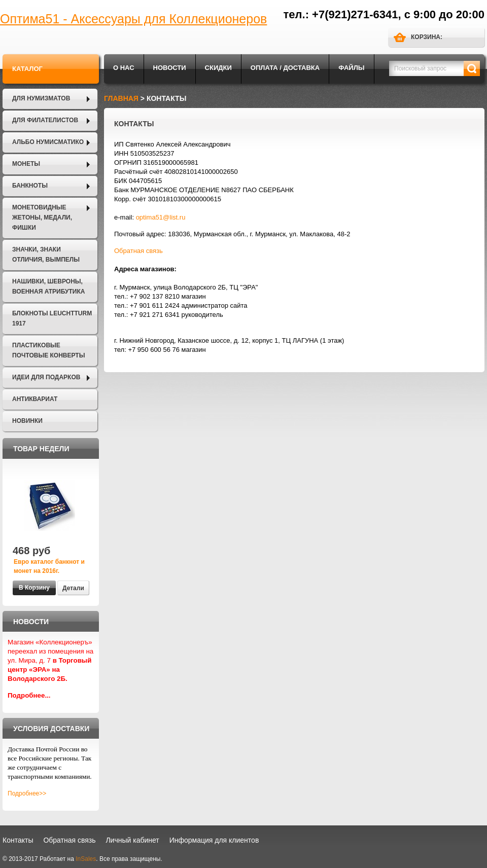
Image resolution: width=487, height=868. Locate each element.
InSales (86, 859)
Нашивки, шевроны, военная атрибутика (48, 286)
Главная (121, 98)
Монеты (26, 164)
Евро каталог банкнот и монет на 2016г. (49, 566)
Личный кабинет (132, 840)
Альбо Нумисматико (48, 142)
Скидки (218, 68)
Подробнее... (29, 695)
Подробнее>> (27, 793)
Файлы (351, 68)
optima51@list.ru (161, 217)
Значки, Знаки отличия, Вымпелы (46, 255)
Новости (170, 68)
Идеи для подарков (46, 377)
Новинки (27, 421)
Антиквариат (35, 399)
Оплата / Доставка (285, 68)
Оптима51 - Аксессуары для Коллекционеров (133, 19)
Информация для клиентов (214, 840)
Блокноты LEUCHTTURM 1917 (52, 318)
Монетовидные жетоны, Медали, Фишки (42, 218)
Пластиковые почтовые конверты (48, 350)
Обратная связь (138, 251)
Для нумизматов (41, 98)
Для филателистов (45, 120)
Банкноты (30, 186)
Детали (73, 588)
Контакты (18, 840)
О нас (124, 68)
